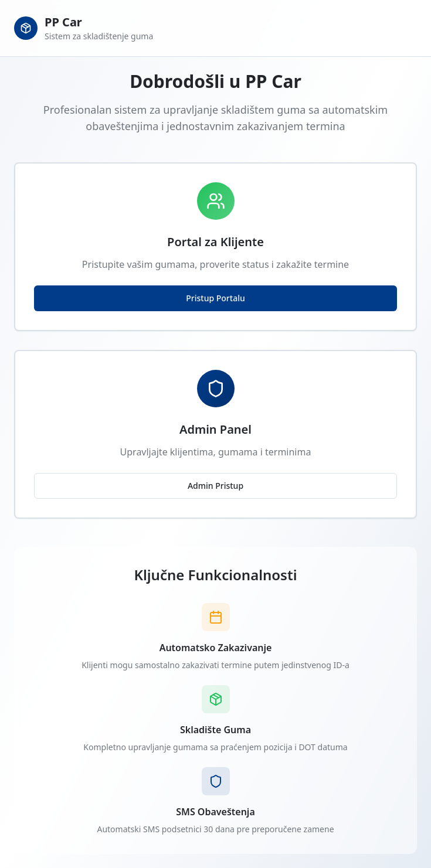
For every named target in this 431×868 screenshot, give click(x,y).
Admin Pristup (215, 486)
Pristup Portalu (215, 298)
